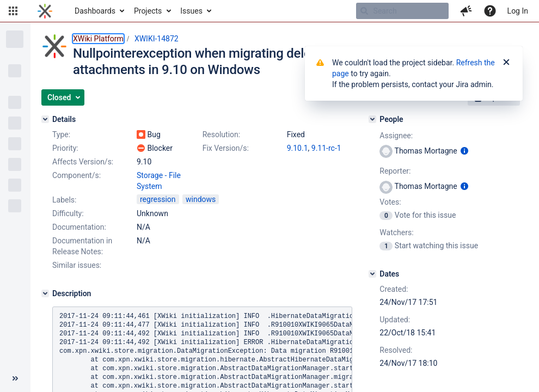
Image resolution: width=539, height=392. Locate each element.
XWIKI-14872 (157, 39)
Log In (518, 11)
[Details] (45, 119)
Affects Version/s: (83, 162)
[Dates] (372, 274)
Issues (191, 11)
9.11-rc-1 (326, 148)
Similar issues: (77, 265)
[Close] (506, 63)
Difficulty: (68, 213)
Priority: (65, 148)
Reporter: (395, 171)
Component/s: (76, 175)
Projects (148, 11)
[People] (372, 119)
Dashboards (95, 11)
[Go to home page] (45, 11)
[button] (13, 11)
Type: (61, 134)
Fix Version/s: (226, 148)
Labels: (64, 200)
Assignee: (396, 136)
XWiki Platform (98, 39)
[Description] (45, 293)
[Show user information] (464, 151)
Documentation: (79, 227)
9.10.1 (298, 148)
